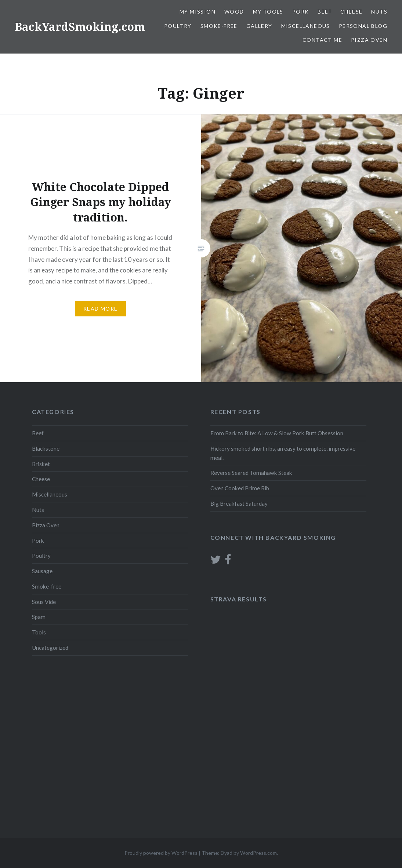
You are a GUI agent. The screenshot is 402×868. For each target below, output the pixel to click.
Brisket (41, 464)
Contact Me (322, 40)
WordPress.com (258, 853)
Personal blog (363, 26)
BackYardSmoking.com (80, 27)
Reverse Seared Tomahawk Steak (251, 473)
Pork (301, 12)
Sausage (42, 571)
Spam (39, 617)
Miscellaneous (306, 26)
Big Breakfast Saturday (239, 503)
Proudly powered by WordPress (161, 853)
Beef (325, 12)
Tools (39, 632)
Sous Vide (44, 602)
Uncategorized (50, 648)
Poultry (178, 26)
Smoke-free (219, 26)
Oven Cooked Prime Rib (240, 488)
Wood (234, 12)
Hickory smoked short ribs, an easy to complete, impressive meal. (283, 453)
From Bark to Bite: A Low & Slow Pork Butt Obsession (277, 433)
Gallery (259, 26)
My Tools (268, 12)
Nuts (379, 12)
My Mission (198, 12)
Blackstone (46, 448)
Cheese (351, 12)
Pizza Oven (369, 40)
